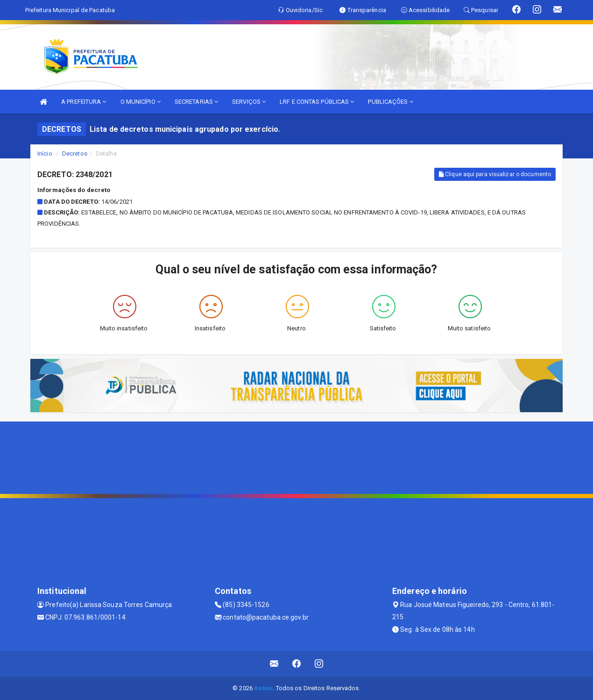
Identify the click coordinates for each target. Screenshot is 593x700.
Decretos (75, 154)
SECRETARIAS (196, 102)
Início (45, 154)
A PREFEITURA (84, 102)
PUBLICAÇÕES (390, 102)
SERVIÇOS (249, 102)
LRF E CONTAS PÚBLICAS (317, 102)
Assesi (264, 688)
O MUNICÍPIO (141, 102)
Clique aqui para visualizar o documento (495, 174)
